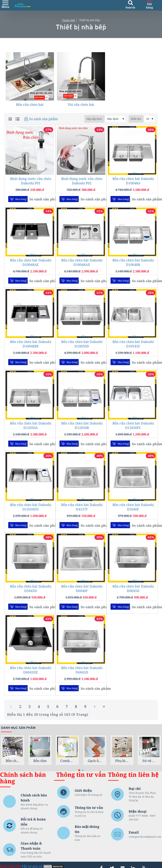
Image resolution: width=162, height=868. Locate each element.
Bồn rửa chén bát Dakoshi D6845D (82, 664)
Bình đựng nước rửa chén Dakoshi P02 (82, 181)
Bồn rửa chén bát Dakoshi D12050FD (31, 503)
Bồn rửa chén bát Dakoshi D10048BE (31, 342)
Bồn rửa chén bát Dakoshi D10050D (82, 342)
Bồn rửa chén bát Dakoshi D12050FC (133, 423)
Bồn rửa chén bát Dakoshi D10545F (133, 342)
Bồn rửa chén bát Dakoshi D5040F (133, 503)
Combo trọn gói (67, 754)
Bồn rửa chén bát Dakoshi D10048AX (82, 261)
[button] (18, 199)
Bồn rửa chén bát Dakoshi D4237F (82, 503)
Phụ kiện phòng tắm (122, 754)
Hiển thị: (136, 119)
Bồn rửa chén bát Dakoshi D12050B (82, 423)
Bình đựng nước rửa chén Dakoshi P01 (31, 181)
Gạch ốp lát (95, 754)
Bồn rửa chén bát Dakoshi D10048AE (31, 261)
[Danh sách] (17, 119)
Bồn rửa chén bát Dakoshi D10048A (133, 181)
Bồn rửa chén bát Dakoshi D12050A (31, 423)
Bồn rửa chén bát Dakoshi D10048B (133, 261)
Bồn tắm (40, 754)
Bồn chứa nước (13, 754)
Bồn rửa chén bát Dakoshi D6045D (133, 584)
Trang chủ (68, 20)
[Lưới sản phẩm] (10, 119)
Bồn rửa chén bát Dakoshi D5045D (31, 584)
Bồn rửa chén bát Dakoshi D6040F (82, 584)
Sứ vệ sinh (149, 754)
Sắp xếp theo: (83, 119)
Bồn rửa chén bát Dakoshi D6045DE (31, 664)
